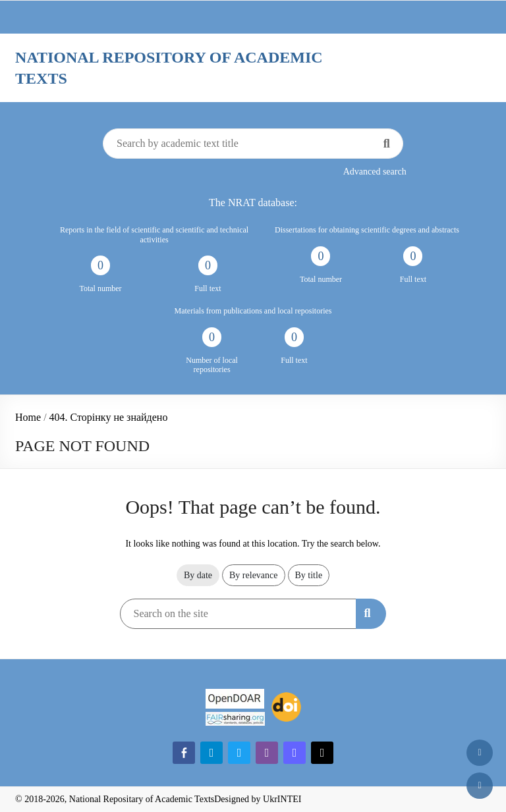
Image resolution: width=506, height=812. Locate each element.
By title (309, 575)
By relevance (253, 575)
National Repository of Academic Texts (169, 68)
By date (198, 575)
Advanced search (375, 172)
